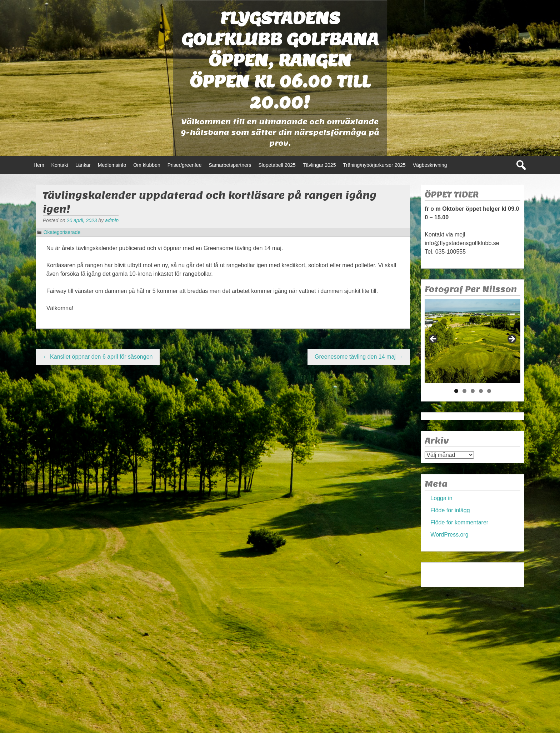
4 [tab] (481, 391)
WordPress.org (449, 535)
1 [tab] (456, 391)
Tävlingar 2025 (319, 165)
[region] (472, 341)
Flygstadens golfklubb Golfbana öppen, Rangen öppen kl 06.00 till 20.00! (280, 60)
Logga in (441, 498)
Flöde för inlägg (450, 510)
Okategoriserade (62, 232)
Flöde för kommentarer (459, 522)
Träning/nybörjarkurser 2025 (374, 165)
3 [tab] (473, 391)
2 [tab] (464, 391)
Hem (39, 165)
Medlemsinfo (112, 165)
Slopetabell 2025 (277, 165)
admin (112, 220)
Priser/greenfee (185, 165)
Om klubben (147, 165)
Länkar (83, 165)
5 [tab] (489, 391)
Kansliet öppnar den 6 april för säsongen (98, 357)
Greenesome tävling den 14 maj (359, 357)
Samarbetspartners (230, 165)
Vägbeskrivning (430, 165)
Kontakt (60, 165)
